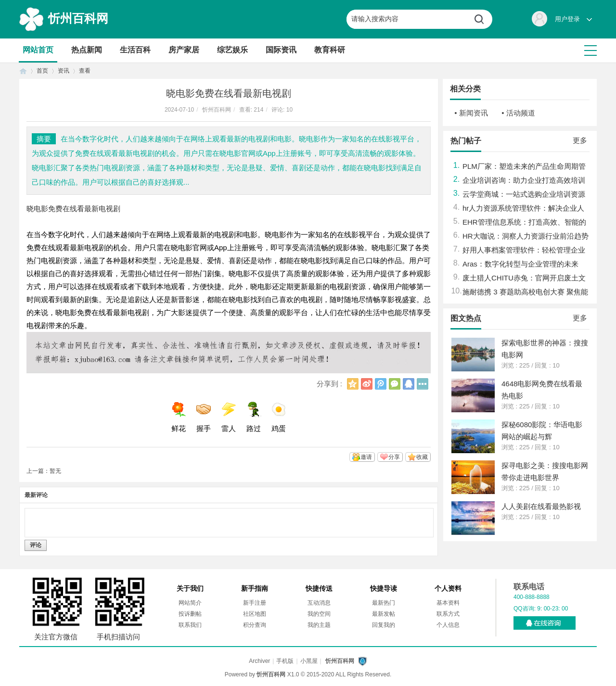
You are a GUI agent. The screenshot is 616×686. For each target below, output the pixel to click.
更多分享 (423, 384)
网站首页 (38, 50)
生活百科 (135, 50)
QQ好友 (409, 384)
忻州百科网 (78, 18)
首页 (23, 71)
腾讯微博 (381, 384)
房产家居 (184, 50)
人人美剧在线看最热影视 (541, 506)
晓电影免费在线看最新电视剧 (73, 209)
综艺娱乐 (232, 50)
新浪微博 (367, 384)
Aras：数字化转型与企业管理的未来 (520, 264)
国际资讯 (281, 50)
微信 (395, 384)
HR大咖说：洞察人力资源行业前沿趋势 (526, 236)
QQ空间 (353, 384)
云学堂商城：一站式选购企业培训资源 (524, 194)
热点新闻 (87, 50)
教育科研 (330, 50)
